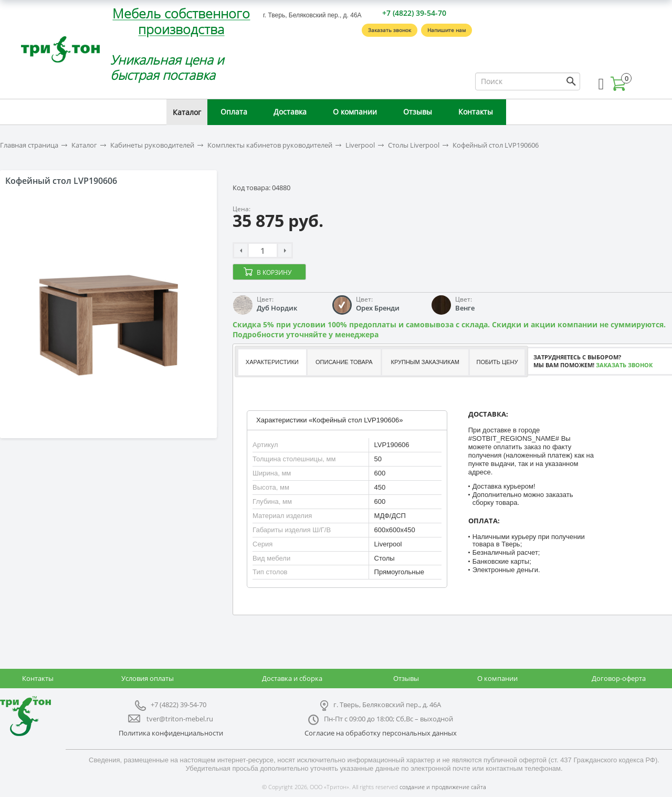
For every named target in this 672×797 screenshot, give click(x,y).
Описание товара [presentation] (344, 362)
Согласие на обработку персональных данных (381, 733)
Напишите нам (447, 30)
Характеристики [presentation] (272, 362)
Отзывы (418, 112)
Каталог (187, 112)
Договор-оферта (619, 678)
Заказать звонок (390, 30)
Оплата (234, 112)
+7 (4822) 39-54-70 (414, 13)
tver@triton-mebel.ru (180, 719)
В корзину (274, 272)
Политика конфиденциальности (171, 733)
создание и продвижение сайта (443, 787)
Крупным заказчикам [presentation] (425, 362)
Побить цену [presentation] (497, 362)
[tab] (272, 362)
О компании (355, 112)
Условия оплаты (148, 678)
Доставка (290, 112)
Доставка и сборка (292, 678)
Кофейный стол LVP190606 (496, 145)
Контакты (476, 112)
